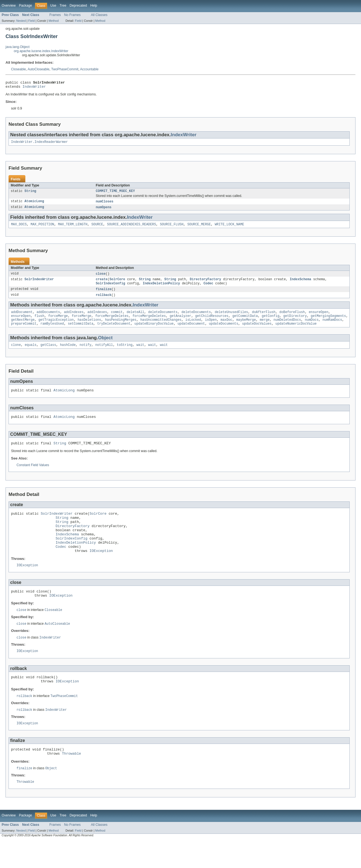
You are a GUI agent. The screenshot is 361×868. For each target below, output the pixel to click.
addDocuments (48, 318)
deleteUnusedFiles (231, 318)
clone (16, 353)
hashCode (68, 353)
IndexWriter (34, 88)
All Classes (99, 15)
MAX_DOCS (19, 228)
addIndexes (74, 318)
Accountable (89, 69)
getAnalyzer (180, 322)
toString (125, 353)
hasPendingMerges (121, 327)
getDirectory (295, 322)
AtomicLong (34, 204)
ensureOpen (318, 318)
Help (94, 6)
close (101, 278)
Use (53, 6)
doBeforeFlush (292, 318)
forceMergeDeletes (112, 322)
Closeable (18, 69)
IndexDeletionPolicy (161, 288)
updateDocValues (257, 331)
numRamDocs (332, 327)
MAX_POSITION (42, 228)
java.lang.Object (17, 47)
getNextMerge (23, 327)
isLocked (193, 327)
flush (39, 322)
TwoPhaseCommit (65, 69)
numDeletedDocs (287, 327)
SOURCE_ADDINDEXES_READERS (131, 228)
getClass (48, 353)
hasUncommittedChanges (161, 327)
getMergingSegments (328, 322)
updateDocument (191, 331)
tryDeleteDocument (114, 331)
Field (31, 21)
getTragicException (56, 327)
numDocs (312, 327)
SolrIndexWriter (39, 284)
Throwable (72, 780)
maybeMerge (246, 327)
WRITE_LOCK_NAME (229, 228)
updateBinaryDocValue (154, 331)
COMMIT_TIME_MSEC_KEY (115, 194)
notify (86, 353)
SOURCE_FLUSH (172, 228)
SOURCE (97, 228)
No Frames (72, 15)
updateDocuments (224, 331)
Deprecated (78, 6)
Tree (63, 6)
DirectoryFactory (206, 284)
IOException (101, 570)
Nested (21, 21)
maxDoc (226, 327)
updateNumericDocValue (296, 331)
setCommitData (80, 331)
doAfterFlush (264, 318)
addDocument (22, 318)
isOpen (211, 327)
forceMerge (58, 322)
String (30, 194)
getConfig (271, 322)
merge (265, 327)
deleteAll (135, 318)
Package (25, 6)
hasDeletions (89, 327)
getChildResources (212, 322)
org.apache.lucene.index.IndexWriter (41, 51)
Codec (208, 288)
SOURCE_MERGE (199, 228)
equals (31, 353)
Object (105, 345)
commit (117, 318)
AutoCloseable (38, 69)
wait (140, 353)
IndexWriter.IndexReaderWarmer (39, 144)
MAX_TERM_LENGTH (73, 228)
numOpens (104, 210)
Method (53, 21)
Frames (55, 15)
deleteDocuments (163, 318)
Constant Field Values (33, 476)
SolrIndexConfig (111, 288)
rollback (104, 300)
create (102, 284)
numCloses (105, 204)
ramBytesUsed (52, 331)
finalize (104, 294)
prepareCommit (24, 331)
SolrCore (117, 284)
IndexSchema (300, 284)
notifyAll (104, 353)
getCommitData (245, 322)
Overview (9, 6)
